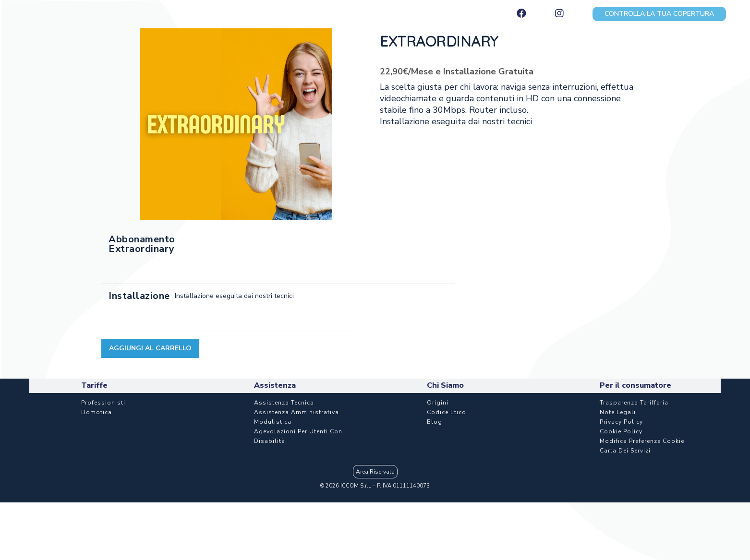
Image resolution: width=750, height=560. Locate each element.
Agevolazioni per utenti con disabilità (298, 436)
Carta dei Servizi (625, 451)
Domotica (97, 412)
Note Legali (618, 412)
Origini (438, 403)
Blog (435, 422)
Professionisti (103, 403)
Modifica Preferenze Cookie (642, 441)
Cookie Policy (621, 431)
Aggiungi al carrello (150, 348)
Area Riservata (375, 472)
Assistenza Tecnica (284, 403)
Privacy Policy (621, 422)
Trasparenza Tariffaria (634, 403)
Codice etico (447, 412)
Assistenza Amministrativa (296, 412)
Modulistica (273, 422)
